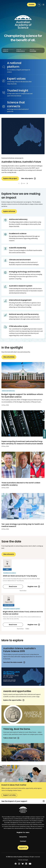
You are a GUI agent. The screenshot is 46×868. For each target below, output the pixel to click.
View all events (9, 554)
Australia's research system (12, 609)
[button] (22, 183)
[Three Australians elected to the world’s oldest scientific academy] (23, 471)
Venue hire (23, 837)
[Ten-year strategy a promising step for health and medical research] (23, 513)
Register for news (23, 832)
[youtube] (30, 864)
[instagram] (19, 864)
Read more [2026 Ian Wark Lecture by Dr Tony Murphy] (13, 586)
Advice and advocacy (8, 391)
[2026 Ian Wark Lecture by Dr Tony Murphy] (23, 576)
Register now (34, 586)
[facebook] (16, 864)
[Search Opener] (39, 5)
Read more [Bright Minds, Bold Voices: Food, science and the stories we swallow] (13, 625)
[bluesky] (23, 864)
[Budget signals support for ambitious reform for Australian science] (23, 385)
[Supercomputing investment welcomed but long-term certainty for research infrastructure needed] (23, 430)
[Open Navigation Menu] (43, 5)
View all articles (9, 357)
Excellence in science (10, 573)
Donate (32, 5)
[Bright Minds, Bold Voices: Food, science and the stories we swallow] (23, 613)
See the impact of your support (23, 801)
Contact (23, 841)
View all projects (28, 178)
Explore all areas (9, 211)
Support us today (9, 795)
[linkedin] (26, 864)
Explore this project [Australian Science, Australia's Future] (10, 178)
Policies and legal (23, 860)
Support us (23, 848)
